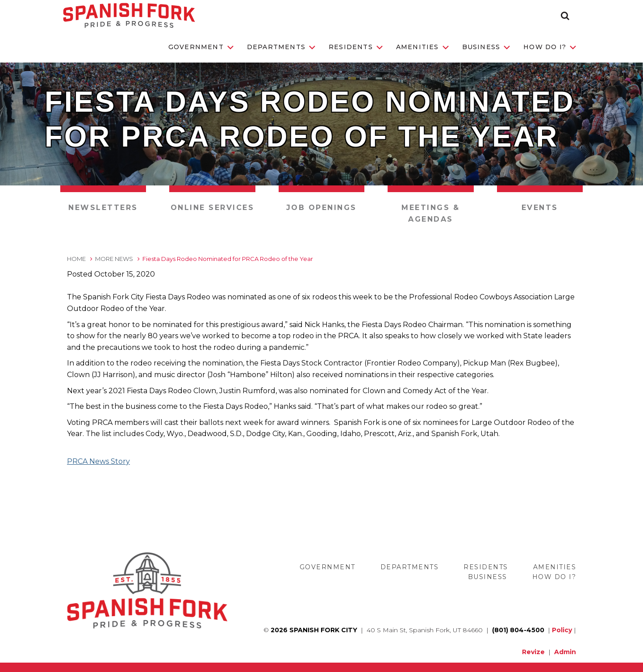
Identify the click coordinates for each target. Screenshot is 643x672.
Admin (565, 652)
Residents (356, 47)
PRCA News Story (98, 461)
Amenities (422, 47)
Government (201, 47)
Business (486, 47)
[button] (565, 16)
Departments (281, 47)
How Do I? (550, 47)
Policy (562, 630)
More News (114, 259)
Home (76, 259)
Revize (533, 652)
